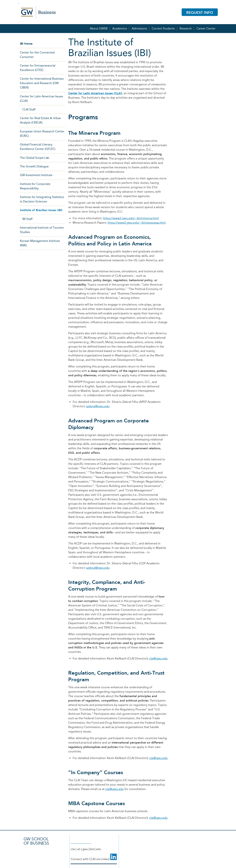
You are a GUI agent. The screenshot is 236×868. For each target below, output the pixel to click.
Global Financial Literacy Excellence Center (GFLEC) (38, 147)
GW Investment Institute (36, 175)
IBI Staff (27, 219)
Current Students (163, 28)
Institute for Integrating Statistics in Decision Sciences (42, 199)
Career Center (206, 28)
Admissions (139, 28)
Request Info (200, 13)
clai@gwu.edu (158, 658)
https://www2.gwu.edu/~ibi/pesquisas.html (137, 223)
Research (186, 28)
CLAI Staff (29, 109)
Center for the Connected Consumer (37, 55)
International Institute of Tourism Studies (42, 230)
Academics (120, 28)
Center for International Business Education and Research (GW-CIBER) (42, 83)
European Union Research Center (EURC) (42, 134)
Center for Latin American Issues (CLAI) (95, 93)
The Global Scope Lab (35, 158)
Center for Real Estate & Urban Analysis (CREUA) (40, 120)
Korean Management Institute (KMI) (40, 243)
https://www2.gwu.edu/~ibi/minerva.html (131, 218)
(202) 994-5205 (81, 842)
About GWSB (99, 28)
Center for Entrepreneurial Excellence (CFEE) (38, 68)
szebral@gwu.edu (98, 406)
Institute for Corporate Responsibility (35, 186)
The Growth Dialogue (34, 166)
